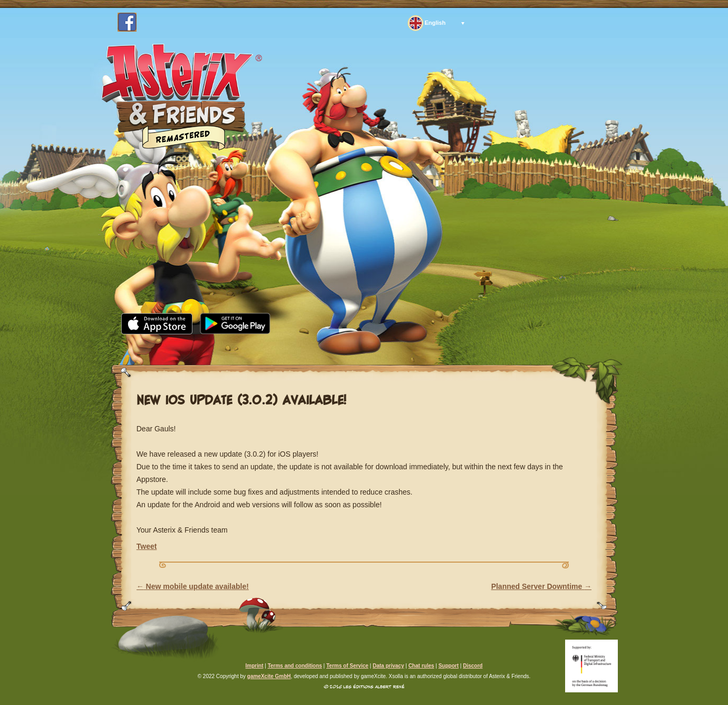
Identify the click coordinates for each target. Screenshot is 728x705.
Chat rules (421, 666)
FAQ (402, 347)
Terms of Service (347, 666)
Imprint (255, 666)
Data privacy (388, 666)
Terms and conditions (295, 666)
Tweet (147, 546)
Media (260, 347)
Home (148, 347)
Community (334, 347)
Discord (473, 666)
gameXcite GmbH (269, 676)
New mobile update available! (193, 586)
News (203, 347)
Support (463, 347)
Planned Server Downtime (542, 586)
